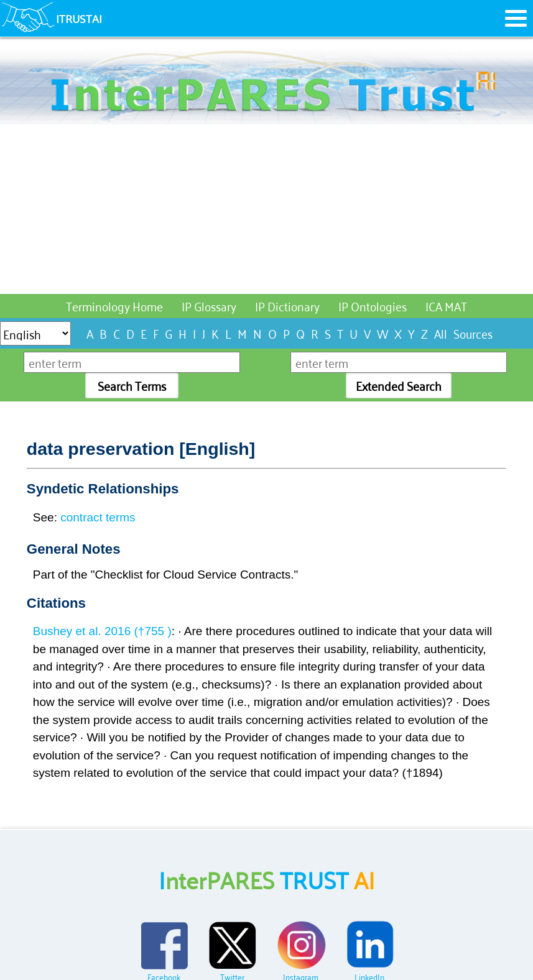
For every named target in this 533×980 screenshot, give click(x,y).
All (441, 333)
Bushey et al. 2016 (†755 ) (102, 631)
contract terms (98, 517)
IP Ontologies (373, 305)
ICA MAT (446, 305)
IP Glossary (209, 305)
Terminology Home (114, 305)
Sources (473, 333)
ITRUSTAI (79, 18)
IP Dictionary (287, 305)
